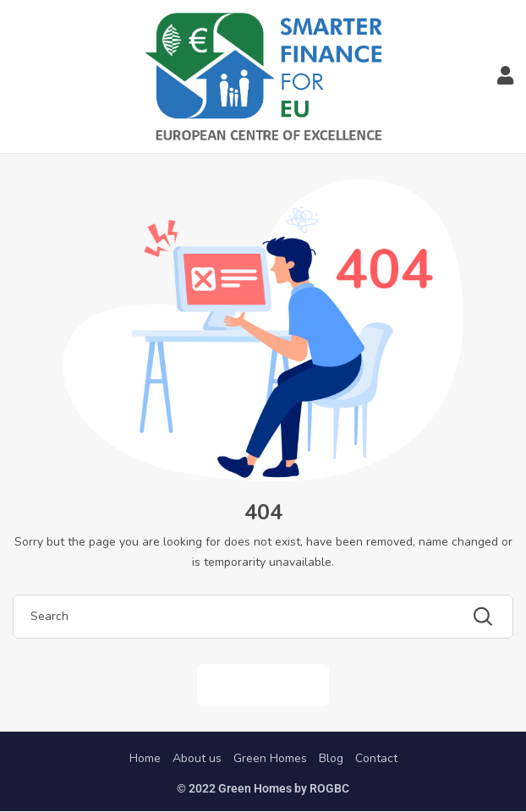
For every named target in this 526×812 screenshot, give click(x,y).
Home (145, 758)
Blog (331, 758)
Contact (376, 758)
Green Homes (270, 758)
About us (197, 758)
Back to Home (263, 685)
